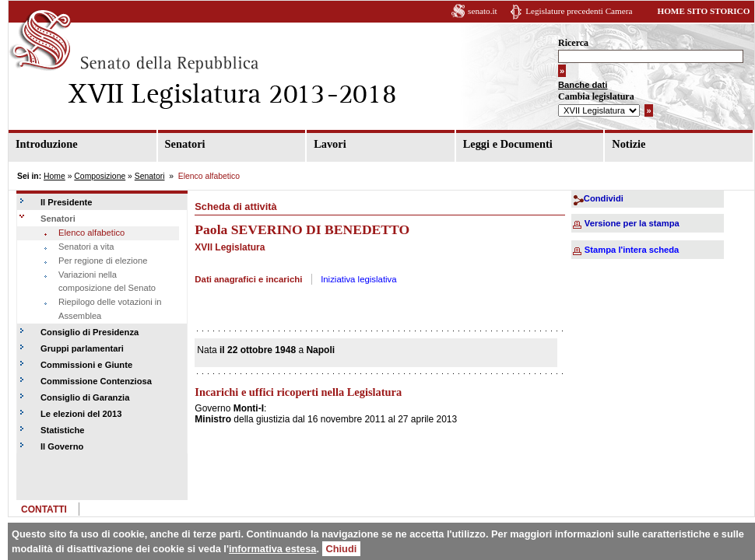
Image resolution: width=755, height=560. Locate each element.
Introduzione (47, 144)
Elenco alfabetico (91, 233)
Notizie (629, 144)
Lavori (330, 144)
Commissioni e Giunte (86, 365)
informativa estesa (272, 549)
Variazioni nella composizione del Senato (107, 282)
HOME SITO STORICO (703, 11)
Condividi (604, 198)
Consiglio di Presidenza (90, 332)
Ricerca (573, 43)
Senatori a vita (86, 247)
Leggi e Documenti (508, 144)
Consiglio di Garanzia (85, 397)
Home (54, 176)
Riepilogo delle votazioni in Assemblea (110, 309)
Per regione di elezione (103, 261)
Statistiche (63, 430)
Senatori (185, 144)
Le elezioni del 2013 (81, 414)
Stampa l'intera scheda (632, 250)
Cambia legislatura (596, 96)
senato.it (483, 11)
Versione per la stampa (632, 223)
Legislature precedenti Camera (579, 11)
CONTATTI (44, 509)
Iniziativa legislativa (359, 279)
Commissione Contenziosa (96, 381)
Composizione (100, 176)
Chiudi (342, 549)
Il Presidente (67, 202)
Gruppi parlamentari (82, 348)
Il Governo (62, 446)
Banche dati (583, 85)
